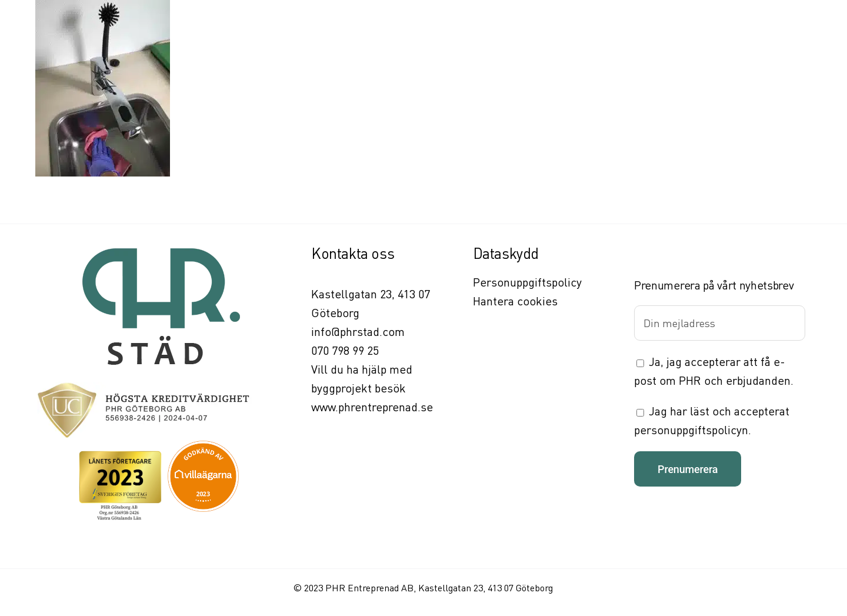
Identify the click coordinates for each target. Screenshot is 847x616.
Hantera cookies (515, 301)
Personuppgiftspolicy (527, 282)
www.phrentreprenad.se (372, 407)
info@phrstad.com (358, 332)
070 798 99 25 (345, 350)
